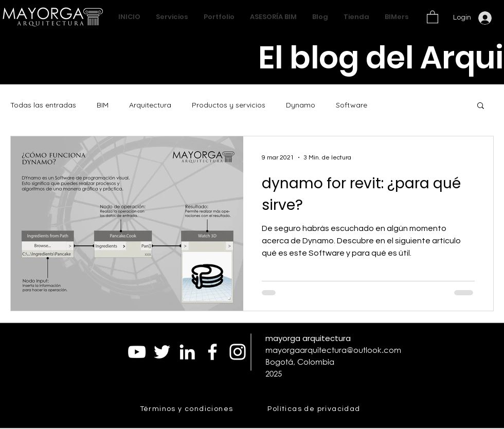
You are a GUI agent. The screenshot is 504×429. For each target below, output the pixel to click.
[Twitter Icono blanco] (162, 352)
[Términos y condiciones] (187, 409)
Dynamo (301, 105)
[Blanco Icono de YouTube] (137, 352)
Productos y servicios (229, 105)
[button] (433, 16)
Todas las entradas (43, 105)
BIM (103, 105)
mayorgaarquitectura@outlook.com (333, 350)
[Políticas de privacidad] (315, 409)
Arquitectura (150, 105)
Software (352, 105)
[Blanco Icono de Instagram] (238, 352)
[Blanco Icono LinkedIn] (187, 352)
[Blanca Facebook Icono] (212, 352)
